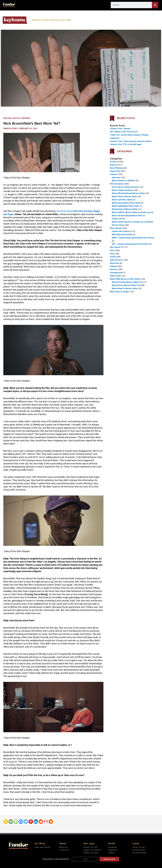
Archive (7, 118)
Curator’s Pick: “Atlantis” (120, 129)
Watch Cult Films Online (122, 200)
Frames (113, 257)
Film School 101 (117, 247)
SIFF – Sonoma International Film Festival (130, 244)
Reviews (26, 118)
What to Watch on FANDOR (123, 181)
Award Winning (116, 168)
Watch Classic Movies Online (124, 197)
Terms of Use (139, 847)
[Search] (155, 5)
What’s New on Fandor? (120, 292)
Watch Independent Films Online (125, 206)
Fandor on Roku (91, 853)
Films (112, 250)
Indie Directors (116, 260)
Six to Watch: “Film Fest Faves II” (124, 132)
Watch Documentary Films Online (126, 203)
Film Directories (117, 184)
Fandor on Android (92, 850)
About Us (63, 847)
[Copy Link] (6, 822)
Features (114, 174)
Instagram (113, 847)
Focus (112, 254)
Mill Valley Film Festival (122, 235)
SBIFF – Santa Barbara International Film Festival (133, 238)
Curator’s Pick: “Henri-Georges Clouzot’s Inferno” (131, 141)
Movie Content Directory (122, 190)
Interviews (116, 178)
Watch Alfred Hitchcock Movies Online (128, 193)
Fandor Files (115, 171)
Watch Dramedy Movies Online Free (127, 282)
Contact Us (64, 850)
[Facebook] (21, 822)
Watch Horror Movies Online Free (126, 285)
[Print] (51, 822)
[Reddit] (41, 822)
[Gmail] (46, 822)
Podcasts (114, 266)
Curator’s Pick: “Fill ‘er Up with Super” (126, 144)
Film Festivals (116, 228)
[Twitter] (26, 822)
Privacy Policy (139, 850)
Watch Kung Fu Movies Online (125, 209)
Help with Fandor (43, 847)
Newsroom (115, 263)
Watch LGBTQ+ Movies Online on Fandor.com (131, 212)
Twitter (111, 853)
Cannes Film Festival (121, 231)
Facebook (113, 850)
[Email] (11, 822)
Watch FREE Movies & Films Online (125, 279)
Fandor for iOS (90, 847)
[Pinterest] (31, 822)
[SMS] (16, 822)
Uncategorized (116, 273)
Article (17, 118)
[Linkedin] (36, 822)
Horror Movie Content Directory (125, 187)
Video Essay (115, 276)
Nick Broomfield (65, 211)
